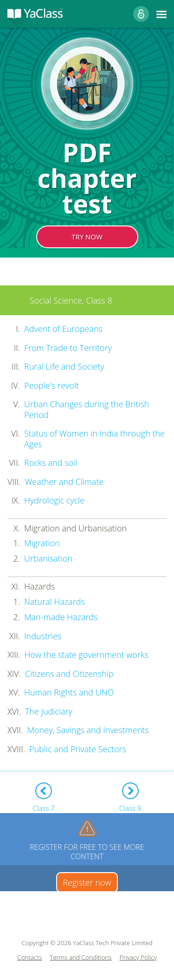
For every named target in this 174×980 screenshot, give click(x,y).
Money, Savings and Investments (88, 730)
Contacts (29, 957)
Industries (43, 636)
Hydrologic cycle (54, 500)
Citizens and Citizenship (69, 674)
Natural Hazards (55, 602)
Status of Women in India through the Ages (94, 439)
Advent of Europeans (63, 329)
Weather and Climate (64, 482)
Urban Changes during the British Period (87, 409)
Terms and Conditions (81, 957)
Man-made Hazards (61, 617)
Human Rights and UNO (69, 692)
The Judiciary (49, 711)
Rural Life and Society (64, 366)
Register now (87, 882)
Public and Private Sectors (78, 749)
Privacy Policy (138, 957)
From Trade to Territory (68, 348)
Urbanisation (48, 558)
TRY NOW (87, 237)
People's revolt (52, 385)
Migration (42, 543)
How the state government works (87, 655)
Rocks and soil (51, 463)
